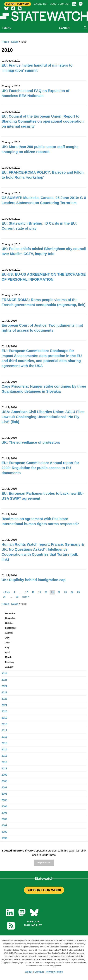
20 (46, 592)
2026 (4, 673)
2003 (4, 813)
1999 (4, 838)
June (8, 643)
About (29, 972)
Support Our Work (18, 4)
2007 (4, 787)
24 (72, 592)
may (7, 647)
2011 (4, 768)
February (10, 662)
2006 (4, 794)
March (8, 657)
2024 (4, 686)
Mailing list (41, 4)
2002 (4, 819)
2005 (4, 800)
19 (40, 592)
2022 (4, 699)
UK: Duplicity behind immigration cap (34, 580)
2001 (4, 825)
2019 (4, 718)
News (15, 42)
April (8, 652)
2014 (4, 749)
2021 (4, 705)
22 (59, 592)
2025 (4, 680)
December (10, 613)
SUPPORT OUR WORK (44, 890)
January (9, 667)
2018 (4, 724)
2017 (4, 730)
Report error (44, 863)
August (9, 633)
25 (79, 592)
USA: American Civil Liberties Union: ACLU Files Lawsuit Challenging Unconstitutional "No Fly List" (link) (43, 417)
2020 (4, 711)
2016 (4, 737)
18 (33, 592)
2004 (4, 806)
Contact (39, 972)
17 (27, 592)
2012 (4, 762)
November (10, 618)
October (9, 623)
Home (5, 42)
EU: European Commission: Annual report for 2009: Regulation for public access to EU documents (40, 468)
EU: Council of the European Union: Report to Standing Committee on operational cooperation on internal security (43, 121)
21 (53, 592)
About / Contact (60, 4)
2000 (4, 832)
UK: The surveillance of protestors (31, 442)
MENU (7, 28)
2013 (4, 756)
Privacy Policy (54, 972)
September (11, 628)
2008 (4, 781)
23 (65, 592)
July (7, 638)
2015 (4, 743)
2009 (4, 775)
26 (4, 597)
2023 (4, 692)
